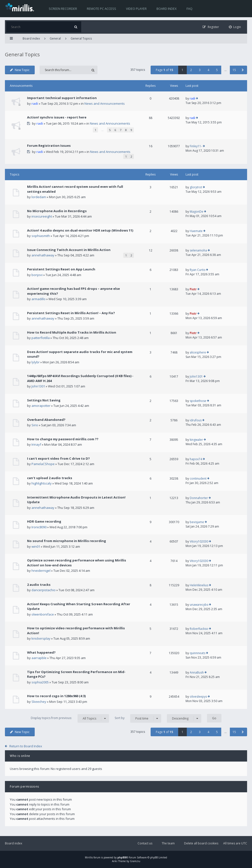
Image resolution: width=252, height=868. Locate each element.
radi (35, 103)
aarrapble (39, 658)
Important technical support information (62, 98)
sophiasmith (41, 236)
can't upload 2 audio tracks (50, 478)
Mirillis (89, 857)
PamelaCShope (43, 464)
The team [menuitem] (168, 843)
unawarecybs (199, 605)
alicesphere (198, 352)
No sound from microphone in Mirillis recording (67, 541)
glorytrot (196, 187)
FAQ (189, 9)
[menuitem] (235, 27)
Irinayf (36, 444)
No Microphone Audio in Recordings (57, 211)
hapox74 (196, 459)
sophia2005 (40, 682)
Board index (167, 9)
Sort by (138, 718)
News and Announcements (105, 103)
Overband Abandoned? (46, 420)
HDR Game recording (44, 521)
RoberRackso (199, 629)
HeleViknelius (199, 585)
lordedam (39, 197)
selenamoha (198, 250)
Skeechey (39, 702)
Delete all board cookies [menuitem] (201, 843)
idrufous (196, 420)
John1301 (38, 386)
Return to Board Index (26, 746)
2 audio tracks (39, 585)
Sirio (35, 425)
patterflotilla (41, 338)
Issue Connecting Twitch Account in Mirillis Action (69, 250)
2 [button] (191, 70)
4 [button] (208, 70)
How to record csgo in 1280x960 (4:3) (56, 696)
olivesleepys (198, 697)
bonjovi (37, 275)
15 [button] (234, 70)
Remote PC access (102, 9)
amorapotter (41, 406)
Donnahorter (199, 498)
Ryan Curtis (197, 270)
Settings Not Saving (44, 400)
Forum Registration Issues (49, 146)
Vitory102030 (199, 541)
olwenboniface (43, 614)
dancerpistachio (44, 590)
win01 (36, 546)
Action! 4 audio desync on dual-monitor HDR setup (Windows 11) (80, 230)
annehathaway (43, 255)
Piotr (193, 289)
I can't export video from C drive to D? (58, 458)
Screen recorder (63, 9)
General (55, 38)
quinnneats (197, 653)
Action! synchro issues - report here (57, 117)
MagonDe (197, 212)
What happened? (41, 652)
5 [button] (217, 70)
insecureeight (42, 216)
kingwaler (196, 440)
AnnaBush (197, 672)
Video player (136, 9)
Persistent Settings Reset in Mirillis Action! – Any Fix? (71, 313)
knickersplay (41, 638)
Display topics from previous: (70, 718)
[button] (243, 70)
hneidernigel (41, 571)
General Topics (81, 38)
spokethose (198, 401)
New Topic (20, 70)
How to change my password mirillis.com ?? (63, 439)
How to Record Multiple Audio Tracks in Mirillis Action (72, 332)
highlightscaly (42, 483)
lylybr (36, 362)
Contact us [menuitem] (145, 843)
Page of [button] (164, 70)
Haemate (196, 231)
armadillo (39, 299)
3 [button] (200, 70)
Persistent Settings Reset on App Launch (61, 269)
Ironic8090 (39, 527)
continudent (198, 478)
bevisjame (197, 522)
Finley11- (196, 146)
